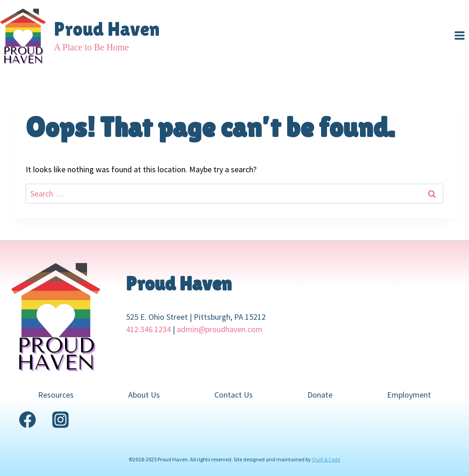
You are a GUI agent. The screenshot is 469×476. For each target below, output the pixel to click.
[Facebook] (27, 420)
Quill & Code (326, 459)
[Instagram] (60, 420)
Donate (320, 395)
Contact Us (234, 395)
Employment (409, 395)
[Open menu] (459, 35)
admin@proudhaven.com (220, 329)
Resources (56, 395)
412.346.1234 (148, 329)
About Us (144, 395)
